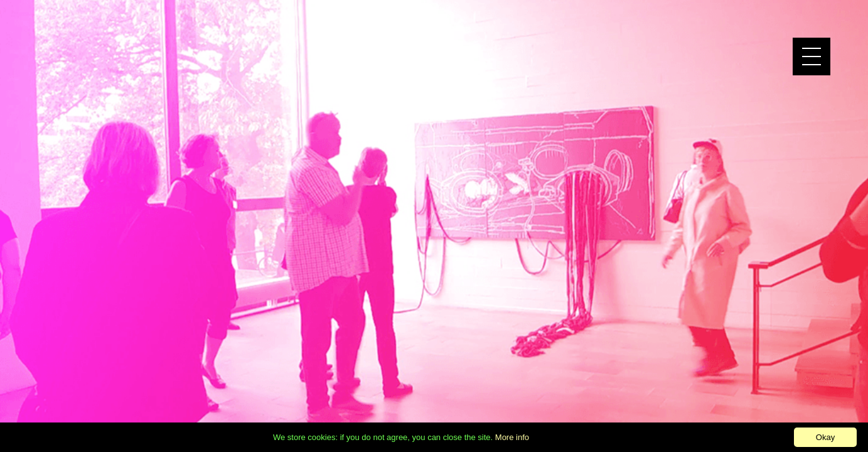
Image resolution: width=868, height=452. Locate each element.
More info (512, 437)
